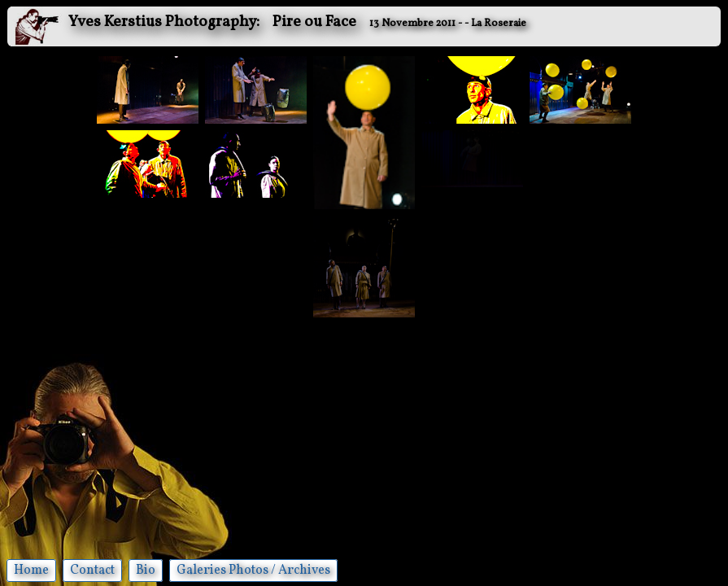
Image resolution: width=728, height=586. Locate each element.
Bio (146, 571)
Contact (92, 571)
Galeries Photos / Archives (253, 571)
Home (31, 571)
